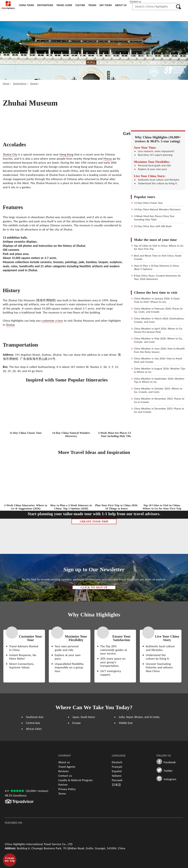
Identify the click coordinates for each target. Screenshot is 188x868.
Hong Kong (66, 154)
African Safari (34, 729)
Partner (63, 785)
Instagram (170, 779)
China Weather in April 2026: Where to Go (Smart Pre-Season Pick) (158, 330)
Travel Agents (67, 767)
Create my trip (10, 859)
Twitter (168, 771)
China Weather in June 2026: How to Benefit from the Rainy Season (159, 350)
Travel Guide (64, 5)
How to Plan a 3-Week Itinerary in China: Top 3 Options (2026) (71, 507)
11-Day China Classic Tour (149, 203)
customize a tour (52, 321)
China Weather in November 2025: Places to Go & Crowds (159, 400)
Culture (80, 5)
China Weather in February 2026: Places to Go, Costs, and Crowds (158, 310)
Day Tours (106, 5)
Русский (117, 780)
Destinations (45, 5)
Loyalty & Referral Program (76, 780)
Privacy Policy (67, 789)
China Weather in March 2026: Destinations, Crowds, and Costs (159, 320)
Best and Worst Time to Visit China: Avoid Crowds (158, 257)
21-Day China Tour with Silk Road (153, 226)
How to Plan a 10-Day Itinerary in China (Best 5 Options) (157, 267)
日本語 (116, 785)
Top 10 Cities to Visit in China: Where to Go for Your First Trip (159, 247)
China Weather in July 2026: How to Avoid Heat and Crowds (158, 360)
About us (121, 5)
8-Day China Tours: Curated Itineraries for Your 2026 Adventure (158, 277)
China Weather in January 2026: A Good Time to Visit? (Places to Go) (157, 300)
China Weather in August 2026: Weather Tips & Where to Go (160, 370)
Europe (77, 723)
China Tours (26, 5)
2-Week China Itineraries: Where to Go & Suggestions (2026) (26, 507)
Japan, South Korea (84, 717)
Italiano (117, 776)
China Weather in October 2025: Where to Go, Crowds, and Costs (158, 390)
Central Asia (33, 723)
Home (6, 84)
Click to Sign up (94, 587)
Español (117, 771)
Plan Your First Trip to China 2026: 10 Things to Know (117, 507)
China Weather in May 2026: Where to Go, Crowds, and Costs (158, 340)
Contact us (135, 2)
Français (117, 767)
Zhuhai (34, 84)
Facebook (170, 762)
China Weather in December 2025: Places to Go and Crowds (159, 410)
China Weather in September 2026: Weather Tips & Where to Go (159, 380)
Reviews (64, 771)
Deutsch (117, 762)
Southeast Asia (35, 717)
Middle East (126, 723)
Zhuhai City (10, 154)
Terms (62, 794)
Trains (92, 5)
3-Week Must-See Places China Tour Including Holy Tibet (154, 218)
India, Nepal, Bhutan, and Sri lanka (139, 717)
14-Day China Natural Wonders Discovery (157, 209)
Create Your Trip (94, 521)
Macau (108, 159)
